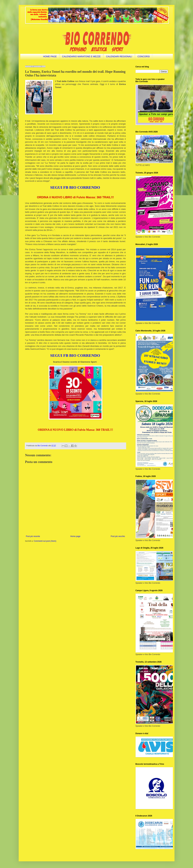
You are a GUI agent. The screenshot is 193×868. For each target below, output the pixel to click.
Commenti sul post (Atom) (45, 541)
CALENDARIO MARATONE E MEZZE (81, 56)
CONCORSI (144, 56)
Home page (75, 536)
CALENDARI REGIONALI (119, 56)
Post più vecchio (118, 536)
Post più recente (33, 536)
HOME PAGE (50, 56)
